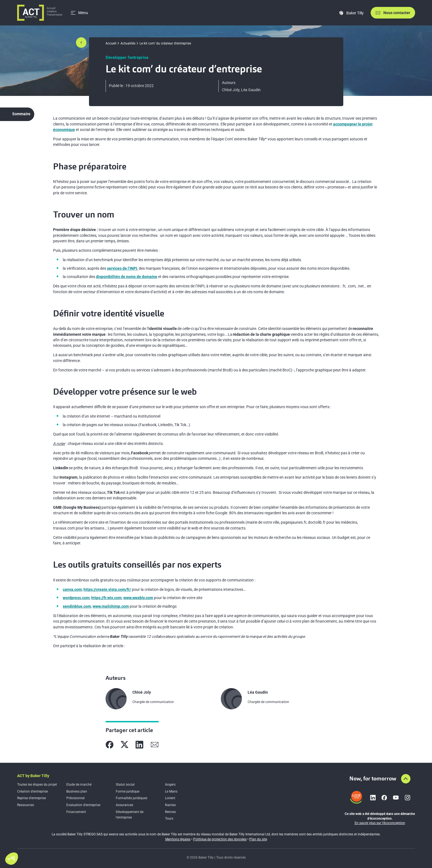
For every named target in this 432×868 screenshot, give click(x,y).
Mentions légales (178, 839)
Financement (76, 812)
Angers (170, 785)
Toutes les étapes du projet (37, 785)
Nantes (170, 805)
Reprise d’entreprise (32, 798)
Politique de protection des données (220, 839)
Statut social (125, 785)
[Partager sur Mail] (155, 745)
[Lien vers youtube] (396, 798)
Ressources (26, 805)
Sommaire (21, 114)
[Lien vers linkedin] (373, 798)
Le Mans (171, 791)
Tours (169, 819)
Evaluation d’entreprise (83, 805)
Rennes (170, 812)
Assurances (125, 805)
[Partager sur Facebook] (110, 745)
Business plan (77, 791)
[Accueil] (40, 13)
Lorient (170, 798)
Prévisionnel (75, 798)
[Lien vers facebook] (384, 798)
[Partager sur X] (125, 745)
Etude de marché (79, 785)
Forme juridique (128, 791)
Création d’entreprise (32, 791)
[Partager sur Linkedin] (139, 745)
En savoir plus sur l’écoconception (380, 823)
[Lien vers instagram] (407, 798)
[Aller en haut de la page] (406, 779)
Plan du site (258, 839)
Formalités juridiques (132, 798)
